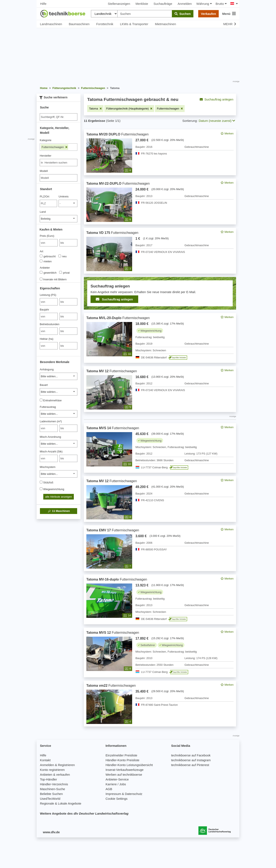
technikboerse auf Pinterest (190, 765)
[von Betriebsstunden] (49, 331)
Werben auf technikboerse (124, 775)
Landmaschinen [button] (51, 24)
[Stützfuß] (41, 482)
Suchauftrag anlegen (217, 99)
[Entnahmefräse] (41, 400)
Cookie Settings (117, 799)
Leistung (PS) (48, 295)
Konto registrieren (52, 770)
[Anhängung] (59, 376)
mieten (46, 261)
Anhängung (47, 369)
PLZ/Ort (45, 196)
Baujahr (44, 310)
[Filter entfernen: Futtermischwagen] (170, 109)
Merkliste (142, 4)
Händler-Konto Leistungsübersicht (129, 765)
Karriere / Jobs (116, 784)
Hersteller (46, 156)
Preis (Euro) (47, 236)
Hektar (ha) (47, 339)
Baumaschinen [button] (79, 24)
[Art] (41, 256)
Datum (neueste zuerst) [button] (217, 121)
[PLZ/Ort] (48, 203)
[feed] (160, 428)
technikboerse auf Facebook (191, 755)
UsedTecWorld (50, 799)
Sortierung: (190, 121)
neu (63, 256)
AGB (109, 789)
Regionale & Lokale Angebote (61, 803)
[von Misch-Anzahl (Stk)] (49, 458)
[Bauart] (59, 392)
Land (43, 212)
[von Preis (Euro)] (49, 243)
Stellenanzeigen (119, 4)
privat (64, 273)
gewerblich (48, 273)
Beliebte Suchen (51, 794)
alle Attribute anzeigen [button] (59, 497)
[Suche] (59, 117)
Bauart (44, 385)
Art (42, 251)
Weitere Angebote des (84, 813)
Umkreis (64, 196)
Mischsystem (48, 467)
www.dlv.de (51, 832)
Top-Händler (49, 779)
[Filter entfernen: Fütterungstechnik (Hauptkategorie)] (129, 109)
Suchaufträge (163, 4)
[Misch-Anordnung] (59, 444)
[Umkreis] (68, 203)
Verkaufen (208, 14)
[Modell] (59, 178)
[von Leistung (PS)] (49, 302)
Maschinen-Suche (52, 789)
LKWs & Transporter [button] (134, 24)
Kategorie (46, 140)
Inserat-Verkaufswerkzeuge (125, 770)
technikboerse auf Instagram (191, 760)
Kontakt (45, 760)
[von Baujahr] (49, 316)
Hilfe (43, 4)
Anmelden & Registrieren (57, 765)
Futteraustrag (48, 407)
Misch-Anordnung (50, 437)
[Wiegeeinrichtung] (41, 489)
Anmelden (185, 4)
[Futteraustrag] (59, 414)
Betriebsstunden (50, 324)
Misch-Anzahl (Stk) (51, 451)
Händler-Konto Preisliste (123, 760)
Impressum (113, 794)
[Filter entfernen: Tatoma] (95, 109)
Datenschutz (134, 794)
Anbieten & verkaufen (55, 775)
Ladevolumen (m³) (51, 421)
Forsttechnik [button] (105, 24)
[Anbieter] (41, 272)
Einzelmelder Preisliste (121, 755)
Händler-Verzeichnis (54, 784)
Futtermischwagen (54, 147)
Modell (44, 171)
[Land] (59, 219)
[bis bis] (68, 243)
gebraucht (48, 256)
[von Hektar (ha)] (49, 346)
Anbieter (45, 268)
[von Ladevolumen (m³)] (49, 428)
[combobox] (59, 163)
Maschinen (59, 511)
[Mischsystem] (59, 474)
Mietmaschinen (165, 24)
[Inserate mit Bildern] (41, 279)
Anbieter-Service (117, 779)
